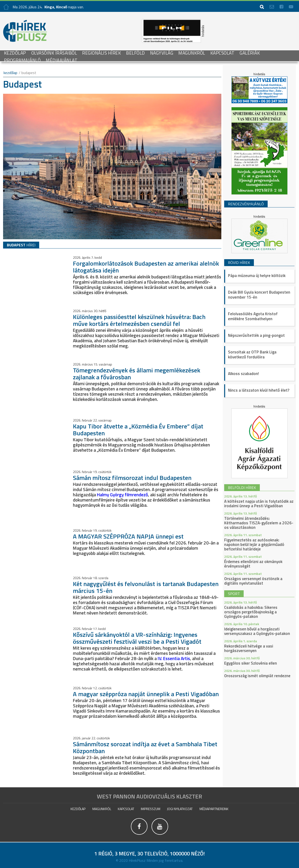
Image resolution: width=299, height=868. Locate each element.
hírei (21, 245)
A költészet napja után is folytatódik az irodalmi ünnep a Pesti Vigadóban (259, 504)
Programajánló (22, 60)
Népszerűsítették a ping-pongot (256, 335)
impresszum (151, 809)
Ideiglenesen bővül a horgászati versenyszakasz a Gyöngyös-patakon (257, 631)
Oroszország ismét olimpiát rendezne (257, 676)
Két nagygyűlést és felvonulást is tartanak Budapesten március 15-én (146, 587)
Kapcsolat (223, 53)
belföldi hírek (242, 488)
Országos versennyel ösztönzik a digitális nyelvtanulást (253, 581)
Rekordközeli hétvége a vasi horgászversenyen (249, 648)
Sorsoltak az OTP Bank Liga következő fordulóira (252, 354)
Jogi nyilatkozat (180, 809)
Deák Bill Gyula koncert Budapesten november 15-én (259, 295)
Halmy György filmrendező (122, 495)
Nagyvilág (162, 53)
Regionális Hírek (102, 53)
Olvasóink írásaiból (54, 53)
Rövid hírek (239, 263)
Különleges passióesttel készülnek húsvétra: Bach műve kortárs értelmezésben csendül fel (139, 320)
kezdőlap (10, 73)
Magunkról (192, 53)
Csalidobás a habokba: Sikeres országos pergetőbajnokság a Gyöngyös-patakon (251, 612)
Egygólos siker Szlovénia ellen (251, 663)
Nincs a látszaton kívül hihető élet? (259, 390)
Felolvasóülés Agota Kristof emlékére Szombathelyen (253, 316)
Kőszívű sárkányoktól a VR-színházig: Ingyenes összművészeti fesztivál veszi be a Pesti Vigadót (137, 638)
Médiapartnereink (214, 809)
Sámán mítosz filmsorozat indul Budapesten (132, 478)
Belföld (135, 53)
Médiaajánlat (62, 60)
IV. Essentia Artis (174, 658)
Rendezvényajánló (246, 204)
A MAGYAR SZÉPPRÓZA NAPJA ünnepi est (128, 536)
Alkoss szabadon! (243, 374)
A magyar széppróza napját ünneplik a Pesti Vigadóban (146, 694)
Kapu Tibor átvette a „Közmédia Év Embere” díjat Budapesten (138, 429)
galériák (250, 53)
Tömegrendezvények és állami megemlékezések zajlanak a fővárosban (137, 373)
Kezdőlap (15, 53)
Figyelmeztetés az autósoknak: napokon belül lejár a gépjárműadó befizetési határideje (254, 544)
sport (234, 594)
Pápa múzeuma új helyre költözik (257, 276)
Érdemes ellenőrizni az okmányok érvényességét (253, 564)
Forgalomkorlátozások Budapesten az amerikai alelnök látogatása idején (146, 267)
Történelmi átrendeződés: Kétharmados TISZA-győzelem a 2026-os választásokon (259, 523)
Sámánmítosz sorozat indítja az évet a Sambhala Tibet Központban (145, 747)
